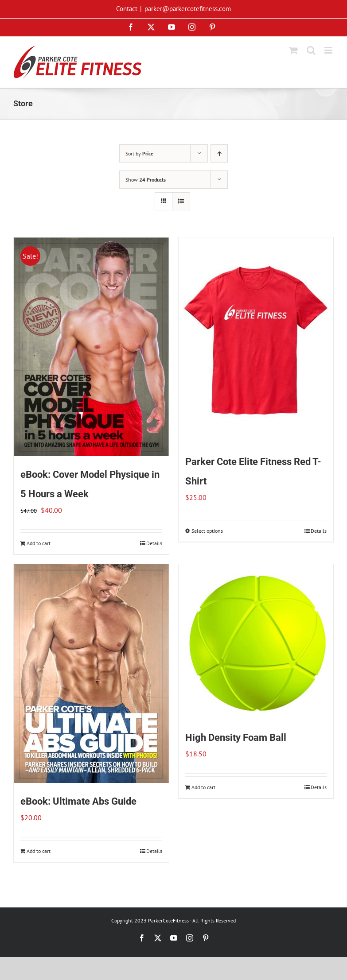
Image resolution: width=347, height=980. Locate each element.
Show (146, 180)
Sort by (139, 153)
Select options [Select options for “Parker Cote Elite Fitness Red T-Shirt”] (207, 531)
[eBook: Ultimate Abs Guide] (91, 673)
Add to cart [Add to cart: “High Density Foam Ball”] (203, 787)
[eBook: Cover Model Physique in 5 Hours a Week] (91, 347)
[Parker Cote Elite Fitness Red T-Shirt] (256, 341)
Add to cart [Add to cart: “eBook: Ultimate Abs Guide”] (39, 851)
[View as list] (181, 201)
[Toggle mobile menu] (329, 50)
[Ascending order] (219, 153)
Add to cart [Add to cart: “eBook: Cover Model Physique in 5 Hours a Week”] (39, 543)
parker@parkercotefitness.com (188, 9)
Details (154, 543)
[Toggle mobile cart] (293, 50)
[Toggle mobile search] (311, 50)
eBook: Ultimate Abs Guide (78, 801)
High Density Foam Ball (236, 738)
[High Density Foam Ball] (256, 642)
